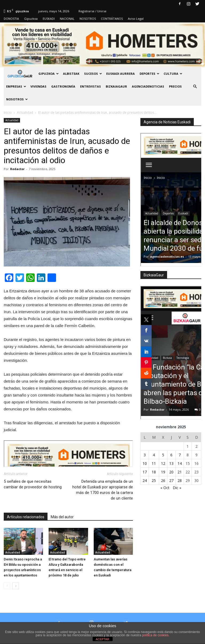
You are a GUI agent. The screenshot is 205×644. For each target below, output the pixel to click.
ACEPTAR (102, 639)
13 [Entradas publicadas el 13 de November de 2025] (171, 463)
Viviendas (38, 86)
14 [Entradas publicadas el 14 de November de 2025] (180, 463)
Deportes (149, 74)
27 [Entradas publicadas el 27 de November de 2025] (171, 480)
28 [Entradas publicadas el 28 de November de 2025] (180, 480)
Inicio (8, 113)
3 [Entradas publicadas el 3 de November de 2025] (145, 455)
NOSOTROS (88, 19)
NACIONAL (67, 19)
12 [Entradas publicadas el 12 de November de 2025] (163, 463)
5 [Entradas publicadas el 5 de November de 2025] (163, 455)
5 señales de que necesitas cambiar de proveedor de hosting (33, 484)
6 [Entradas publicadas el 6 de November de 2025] (171, 455)
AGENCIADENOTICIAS (148, 86)
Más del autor (62, 517)
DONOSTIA (11, 19)
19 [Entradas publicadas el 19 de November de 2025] (163, 472)
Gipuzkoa (31, 19)
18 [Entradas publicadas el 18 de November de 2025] (154, 472)
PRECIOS (175, 86)
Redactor (17, 169)
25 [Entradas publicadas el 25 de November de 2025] (154, 480)
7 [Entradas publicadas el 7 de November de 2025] (180, 455)
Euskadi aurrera (121, 74)
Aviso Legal (136, 19)
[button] (195, 87)
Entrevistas (90, 86)
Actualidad (12, 120)
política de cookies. (156, 635)
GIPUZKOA (49, 74)
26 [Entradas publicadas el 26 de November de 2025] (163, 480)
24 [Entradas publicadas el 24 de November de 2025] (145, 480)
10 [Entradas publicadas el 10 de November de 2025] (145, 463)
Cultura (173, 74)
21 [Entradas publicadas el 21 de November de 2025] (180, 472)
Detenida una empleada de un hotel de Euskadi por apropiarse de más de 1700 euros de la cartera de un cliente (103, 490)
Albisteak (71, 74)
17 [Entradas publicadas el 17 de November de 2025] (145, 472)
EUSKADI (49, 19)
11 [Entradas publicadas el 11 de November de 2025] (154, 463)
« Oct (165, 488)
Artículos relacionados (26, 517)
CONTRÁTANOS (112, 19)
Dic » (177, 488)
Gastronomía (63, 86)
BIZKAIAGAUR (116, 86)
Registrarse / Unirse (92, 11)
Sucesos (93, 74)
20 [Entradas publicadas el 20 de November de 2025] (171, 472)
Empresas (16, 86)
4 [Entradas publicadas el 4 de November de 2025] (154, 455)
